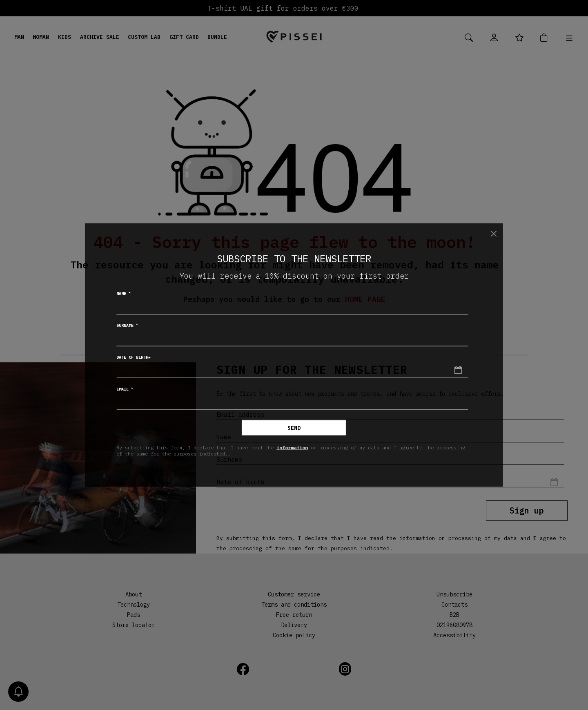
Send (294, 428)
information (292, 447)
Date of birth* (134, 357)
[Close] (493, 233)
